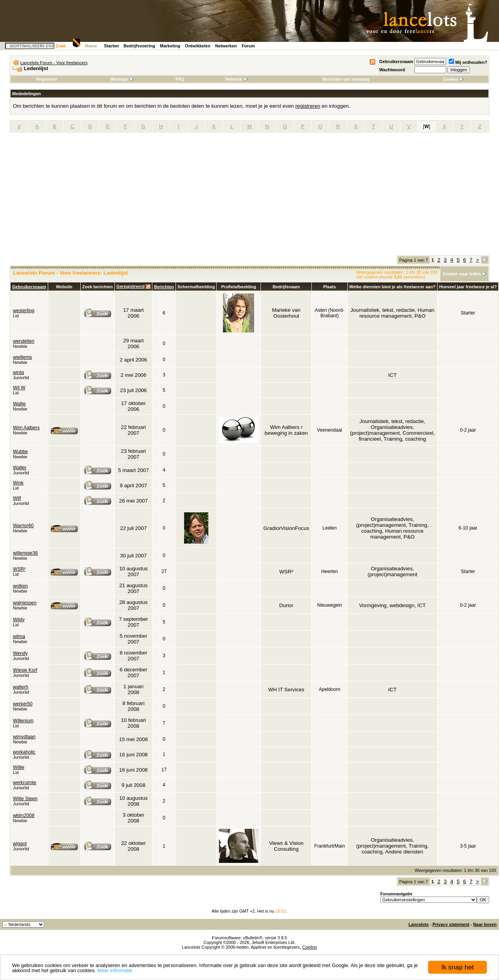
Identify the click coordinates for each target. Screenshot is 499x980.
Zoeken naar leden (462, 274)
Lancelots (419, 924)
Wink (18, 483)
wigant (20, 844)
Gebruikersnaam (396, 61)
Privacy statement (451, 924)
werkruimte (24, 783)
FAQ (180, 79)
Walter (20, 468)
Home (91, 46)
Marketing (170, 46)
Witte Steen (25, 799)
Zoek (61, 46)
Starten (112, 46)
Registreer (47, 79)
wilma (19, 636)
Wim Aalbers (26, 428)
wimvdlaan (24, 737)
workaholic (24, 752)
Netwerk (236, 79)
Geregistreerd (130, 286)
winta (18, 372)
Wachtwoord (392, 70)
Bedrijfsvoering (140, 46)
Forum (248, 46)
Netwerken (226, 46)
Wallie (19, 404)
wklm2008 (24, 815)
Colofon (310, 947)
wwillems (23, 357)
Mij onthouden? (468, 62)
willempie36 (25, 553)
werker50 (23, 704)
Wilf (17, 498)
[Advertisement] (249, 197)
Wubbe (20, 452)
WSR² (19, 569)
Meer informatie (115, 970)
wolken (20, 586)
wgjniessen (25, 603)
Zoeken (453, 79)
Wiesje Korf (25, 670)
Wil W (19, 388)
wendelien (24, 341)
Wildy (19, 620)
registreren (308, 106)
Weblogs (122, 79)
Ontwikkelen (198, 46)
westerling (24, 311)
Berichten (164, 287)
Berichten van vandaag (346, 79)
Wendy (20, 653)
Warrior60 (23, 526)
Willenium (23, 721)
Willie (19, 767)
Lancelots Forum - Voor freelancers (54, 63)
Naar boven (485, 924)
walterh (21, 687)
